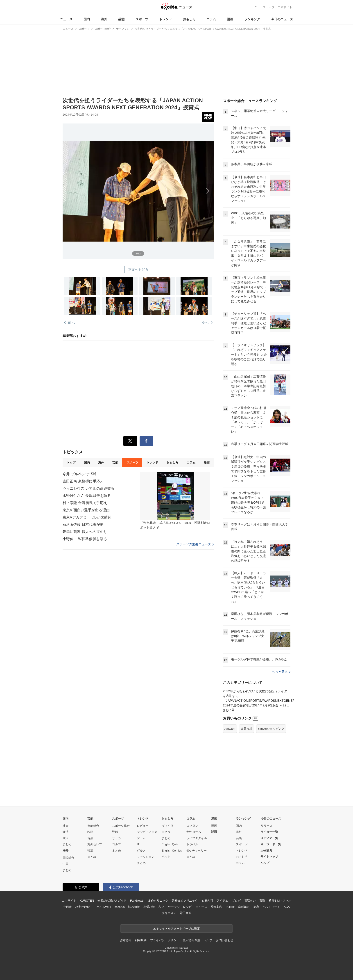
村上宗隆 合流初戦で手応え (85, 503)
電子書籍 (185, 913)
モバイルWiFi (102, 907)
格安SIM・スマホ (280, 901)
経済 (66, 832)
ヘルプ (265, 863)
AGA (287, 907)
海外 (104, 19)
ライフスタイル (197, 838)
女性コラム (194, 832)
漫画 (230, 19)
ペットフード (271, 907)
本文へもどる (138, 269)
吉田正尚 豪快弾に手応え (83, 481)
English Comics (172, 851)
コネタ (166, 832)
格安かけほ (83, 907)
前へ (71, 323)
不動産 (230, 907)
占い (161, 907)
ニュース (66, 19)
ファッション (146, 857)
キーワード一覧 (271, 844)
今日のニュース (282, 19)
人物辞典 (266, 851)
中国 (66, 864)
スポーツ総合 (121, 826)
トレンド (165, 19)
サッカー (118, 838)
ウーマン (174, 907)
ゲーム (141, 838)
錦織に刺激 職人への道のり (85, 532)
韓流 (90, 851)
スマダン (192, 826)
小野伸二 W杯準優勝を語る (85, 539)
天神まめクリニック (185, 901)
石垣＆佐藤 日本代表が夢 (83, 524)
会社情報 (126, 940)
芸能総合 (93, 826)
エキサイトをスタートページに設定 (176, 929)
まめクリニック (158, 901)
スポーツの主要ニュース (195, 544)
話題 (214, 832)
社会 (66, 826)
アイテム (222, 901)
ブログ (236, 901)
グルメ (141, 851)
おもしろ (189, 19)
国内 (87, 19)
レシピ (187, 907)
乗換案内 (216, 907)
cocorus (120, 907)
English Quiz (170, 844)
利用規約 (141, 940)
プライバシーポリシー (165, 940)
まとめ (67, 844)
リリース (267, 826)
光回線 (68, 907)
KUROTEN (87, 901)
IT (138, 844)
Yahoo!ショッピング (271, 729)
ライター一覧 (269, 832)
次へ (138, 186)
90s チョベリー (197, 851)
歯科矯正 (244, 907)
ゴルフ (117, 844)
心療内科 (207, 901)
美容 (256, 907)
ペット (166, 857)
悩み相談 (134, 907)
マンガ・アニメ (147, 832)
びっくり (167, 826)
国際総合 (68, 858)
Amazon (230, 729)
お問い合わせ (225, 940)
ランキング (252, 19)
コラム (211, 19)
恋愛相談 (149, 907)
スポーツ (142, 19)
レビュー (143, 826)
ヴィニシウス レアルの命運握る (88, 488)
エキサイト (285, 7)
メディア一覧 (269, 838)
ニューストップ (264, 7)
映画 (90, 832)
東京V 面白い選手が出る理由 (86, 510)
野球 (115, 832)
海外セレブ (95, 844)
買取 (262, 901)
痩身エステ (169, 913)
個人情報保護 (191, 940)
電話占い (250, 901)
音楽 (90, 838)
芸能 (121, 19)
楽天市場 (247, 729)
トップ (71, 463)
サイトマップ (269, 857)
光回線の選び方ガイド (112, 901)
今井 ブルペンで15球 (80, 474)
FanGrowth (137, 901)
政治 (66, 838)
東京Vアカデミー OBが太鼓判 (87, 517)
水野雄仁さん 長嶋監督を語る (87, 496)
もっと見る (281, 672)
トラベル (192, 844)
